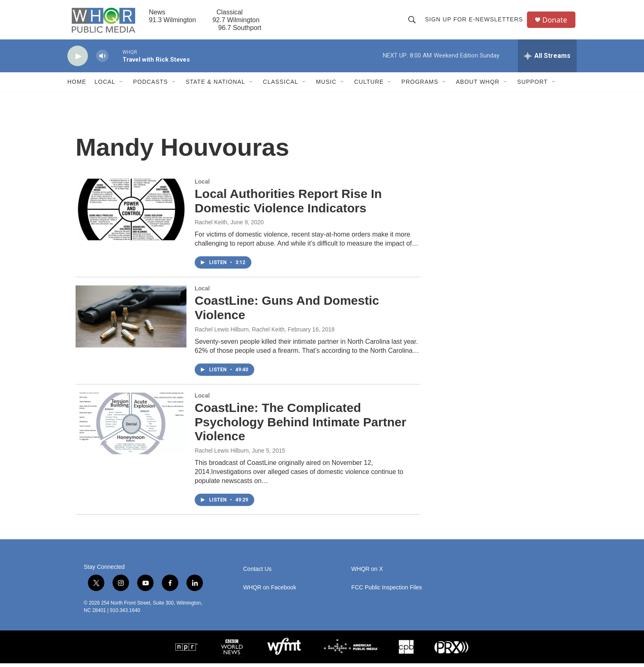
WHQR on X (367, 573)
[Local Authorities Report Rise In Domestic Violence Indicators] (131, 213)
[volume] (102, 60)
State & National (215, 85)
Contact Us (257, 573)
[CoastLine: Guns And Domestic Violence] (131, 320)
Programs (420, 85)
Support (532, 85)
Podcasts (151, 85)
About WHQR (478, 85)
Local (105, 85)
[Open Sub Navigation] (122, 85)
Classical (281, 85)
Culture (369, 85)
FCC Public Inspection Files (386, 591)
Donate (556, 22)
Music (326, 85)
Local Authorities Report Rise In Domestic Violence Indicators (288, 205)
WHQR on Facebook (270, 591)
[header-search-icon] (412, 21)
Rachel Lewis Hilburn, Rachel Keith (240, 333)
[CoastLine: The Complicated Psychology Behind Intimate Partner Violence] (131, 427)
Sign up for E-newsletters (475, 21)
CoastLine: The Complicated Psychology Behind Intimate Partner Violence (300, 426)
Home (77, 85)
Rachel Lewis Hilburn (222, 454)
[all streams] (547, 60)
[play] (78, 60)
